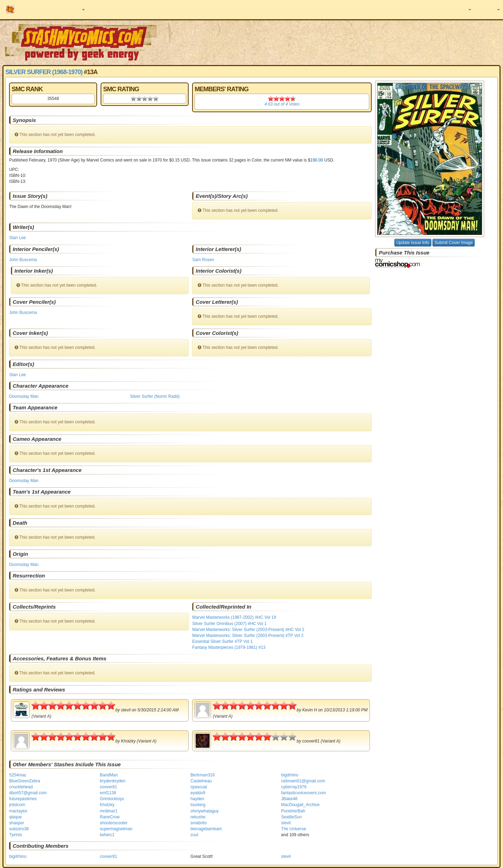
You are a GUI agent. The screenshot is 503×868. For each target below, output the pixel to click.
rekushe (198, 817)
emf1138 (108, 793)
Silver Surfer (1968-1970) (44, 72)
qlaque (15, 817)
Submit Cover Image (454, 243)
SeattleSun (291, 817)
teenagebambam (206, 829)
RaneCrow (110, 817)
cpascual (199, 787)
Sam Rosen (203, 260)
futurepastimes (23, 799)
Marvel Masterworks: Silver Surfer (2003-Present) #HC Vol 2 (248, 630)
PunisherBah (293, 811)
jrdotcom (17, 805)
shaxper (17, 823)
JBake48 (289, 799)
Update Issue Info (413, 243)
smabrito (198, 823)
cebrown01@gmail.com (303, 781)
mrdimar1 (109, 811)
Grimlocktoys (112, 799)
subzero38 (19, 829)
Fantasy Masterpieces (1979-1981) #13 (229, 647)
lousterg (198, 805)
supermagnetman (116, 829)
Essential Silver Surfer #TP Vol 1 (222, 641)
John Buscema (23, 260)
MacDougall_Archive (300, 805)
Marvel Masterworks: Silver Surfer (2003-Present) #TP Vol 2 (248, 636)
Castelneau (201, 781)
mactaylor (18, 811)
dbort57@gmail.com (28, 793)
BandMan (109, 775)
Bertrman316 (202, 775)
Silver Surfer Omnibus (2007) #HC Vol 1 (229, 624)
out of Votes (282, 104)
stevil (286, 823)
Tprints (16, 835)
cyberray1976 (294, 787)
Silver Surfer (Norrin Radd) (155, 396)
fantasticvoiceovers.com (304, 793)
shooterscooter (114, 823)
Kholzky (107, 805)
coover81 (108, 787)
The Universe (294, 829)
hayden (197, 799)
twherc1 (107, 835)
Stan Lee (17, 238)
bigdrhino (290, 775)
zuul (194, 835)
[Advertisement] (355, 42)
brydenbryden (113, 781)
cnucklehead (21, 787)
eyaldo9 (198, 793)
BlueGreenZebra (25, 781)
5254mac (18, 775)
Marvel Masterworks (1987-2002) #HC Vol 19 (234, 617)
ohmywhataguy (205, 811)
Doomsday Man (24, 396)
